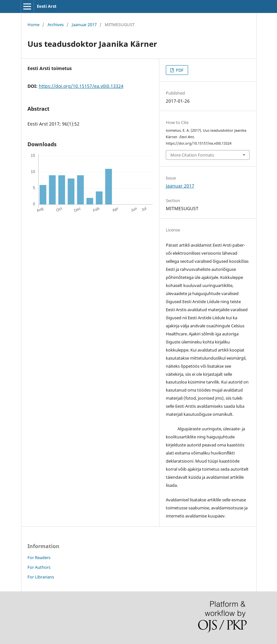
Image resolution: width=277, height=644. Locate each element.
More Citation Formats (192, 155)
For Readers (39, 557)
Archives (56, 25)
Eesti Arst (47, 6)
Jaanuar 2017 (84, 25)
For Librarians (41, 577)
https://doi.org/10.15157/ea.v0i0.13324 (81, 86)
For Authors (39, 567)
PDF (179, 70)
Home (33, 25)
